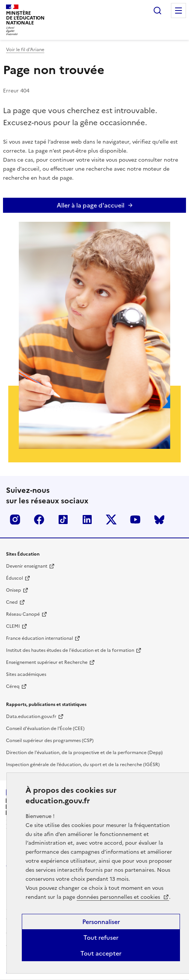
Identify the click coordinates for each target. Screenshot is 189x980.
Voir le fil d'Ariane (25, 50)
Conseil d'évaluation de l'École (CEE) (45, 729)
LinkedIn (87, 520)
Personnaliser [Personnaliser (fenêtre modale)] (101, 922)
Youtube (135, 520)
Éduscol (14, 578)
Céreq (13, 686)
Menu (178, 11)
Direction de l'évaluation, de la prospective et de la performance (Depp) (84, 753)
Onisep (14, 590)
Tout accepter (101, 953)
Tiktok (63, 520)
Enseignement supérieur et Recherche (47, 662)
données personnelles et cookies (119, 897)
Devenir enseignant (27, 566)
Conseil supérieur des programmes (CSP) (50, 741)
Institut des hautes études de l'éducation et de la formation (70, 650)
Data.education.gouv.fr (31, 716)
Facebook (39, 520)
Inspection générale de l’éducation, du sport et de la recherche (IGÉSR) (83, 765)
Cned (12, 602)
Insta (15, 520)
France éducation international (39, 638)
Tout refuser (101, 938)
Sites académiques (26, 674)
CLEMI (13, 626)
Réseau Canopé (23, 614)
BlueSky (159, 520)
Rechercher (157, 11)
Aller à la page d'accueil (91, 205)
